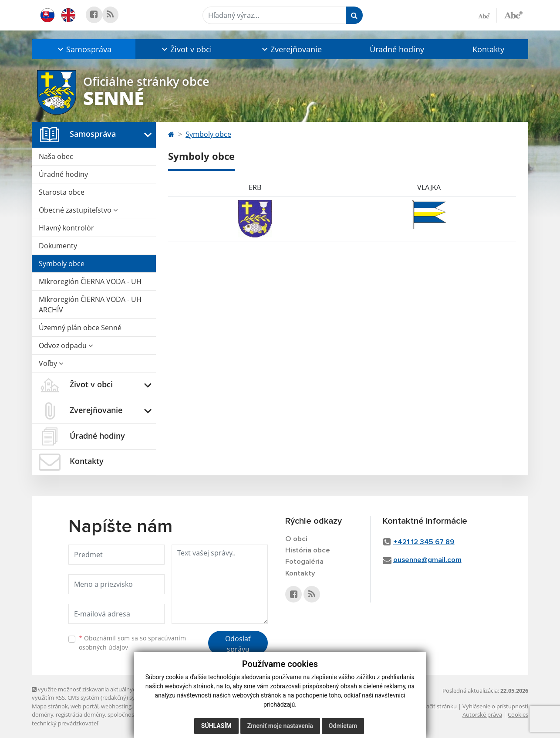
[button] (84, 49)
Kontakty (488, 49)
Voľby (51, 363)
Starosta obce (62, 192)
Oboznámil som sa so (132, 643)
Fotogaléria (304, 562)
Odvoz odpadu (66, 345)
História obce (308, 550)
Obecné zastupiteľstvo (78, 210)
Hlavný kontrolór (66, 228)
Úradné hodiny (397, 49)
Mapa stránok (50, 706)
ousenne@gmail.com (427, 560)
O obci (296, 539)
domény (42, 714)
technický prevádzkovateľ (65, 723)
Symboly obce (62, 264)
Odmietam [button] (343, 726)
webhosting (116, 706)
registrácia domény (80, 714)
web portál (84, 706)
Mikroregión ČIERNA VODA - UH (90, 281)
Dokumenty (58, 246)
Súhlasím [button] (216, 726)
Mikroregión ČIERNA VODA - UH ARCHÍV (90, 305)
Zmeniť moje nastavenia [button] (280, 726)
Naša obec (56, 156)
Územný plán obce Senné (80, 328)
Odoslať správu (238, 644)
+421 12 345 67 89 (424, 542)
